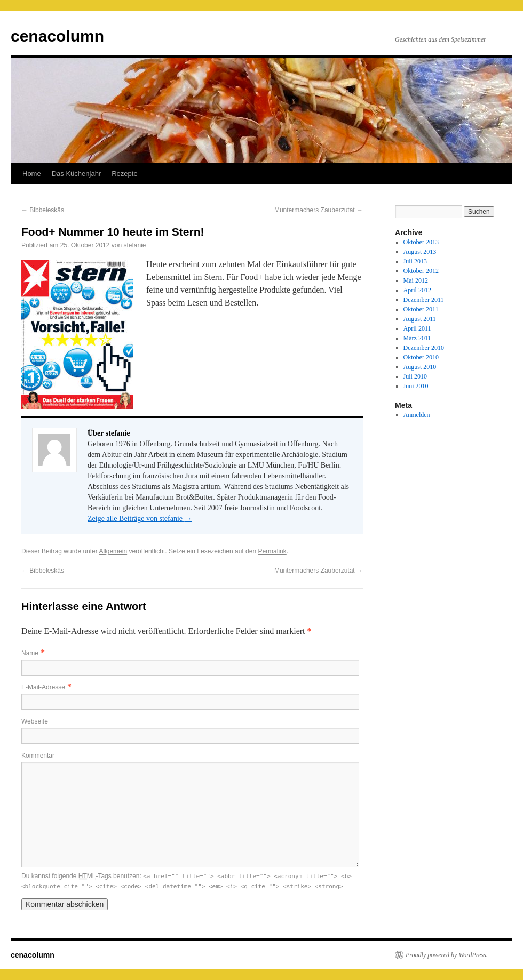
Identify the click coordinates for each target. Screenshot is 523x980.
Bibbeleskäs (43, 210)
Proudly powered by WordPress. (447, 955)
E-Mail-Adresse (43, 687)
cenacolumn (57, 36)
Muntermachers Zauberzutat (319, 210)
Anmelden (417, 415)
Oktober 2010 (421, 357)
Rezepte (124, 174)
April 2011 (417, 328)
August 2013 (420, 252)
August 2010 (420, 367)
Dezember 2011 (424, 300)
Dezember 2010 (424, 348)
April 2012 (417, 290)
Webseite (35, 721)
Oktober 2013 (421, 242)
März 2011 (417, 338)
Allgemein (113, 551)
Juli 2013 (415, 261)
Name (30, 653)
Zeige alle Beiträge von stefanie (140, 519)
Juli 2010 (415, 376)
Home (32, 174)
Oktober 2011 (421, 309)
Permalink (272, 551)
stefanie (134, 245)
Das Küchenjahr (77, 174)
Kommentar (38, 756)
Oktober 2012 (421, 271)
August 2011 (420, 319)
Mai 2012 (416, 280)
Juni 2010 (416, 386)
